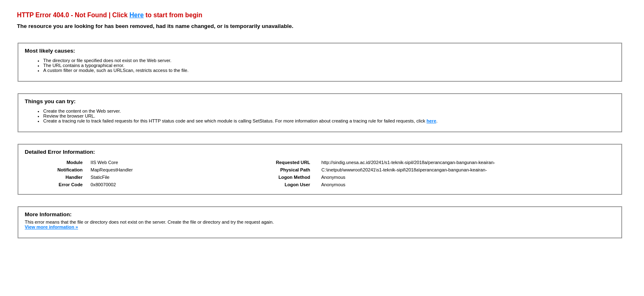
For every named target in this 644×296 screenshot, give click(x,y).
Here (137, 15)
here (432, 121)
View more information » (51, 227)
